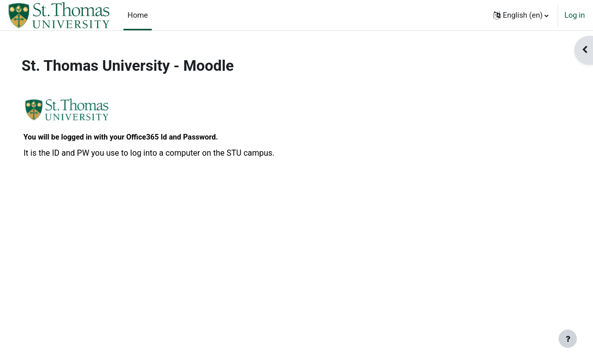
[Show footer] (568, 339)
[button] (521, 15)
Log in (575, 15)
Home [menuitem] (138, 15)
